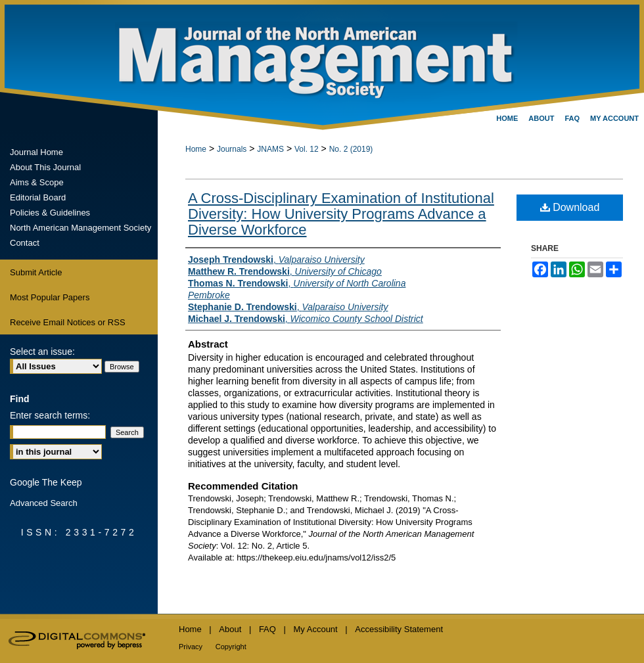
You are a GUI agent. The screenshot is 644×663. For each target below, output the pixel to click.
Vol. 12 (307, 149)
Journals (232, 149)
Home (196, 149)
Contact (25, 243)
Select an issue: (42, 352)
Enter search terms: (50, 415)
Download (570, 207)
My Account (316, 629)
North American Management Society (80, 228)
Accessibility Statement (399, 629)
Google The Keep (46, 482)
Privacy (191, 647)
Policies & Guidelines (50, 213)
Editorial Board (38, 197)
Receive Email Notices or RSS (68, 322)
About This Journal (45, 167)
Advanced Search (44, 503)
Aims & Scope (37, 182)
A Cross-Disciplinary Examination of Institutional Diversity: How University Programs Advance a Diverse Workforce (341, 214)
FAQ (267, 629)
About (230, 629)
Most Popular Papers (50, 297)
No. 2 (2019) (351, 149)
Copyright (231, 647)
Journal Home (36, 152)
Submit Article (36, 272)
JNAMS (270, 149)
